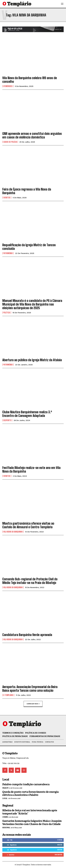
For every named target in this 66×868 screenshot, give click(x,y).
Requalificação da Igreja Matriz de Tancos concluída (29, 247)
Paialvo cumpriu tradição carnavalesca (26, 784)
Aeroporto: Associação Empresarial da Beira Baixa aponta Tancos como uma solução (30, 689)
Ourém (5, 817)
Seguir (60, 845)
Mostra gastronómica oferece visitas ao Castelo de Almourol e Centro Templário (28, 525)
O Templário (8, 695)
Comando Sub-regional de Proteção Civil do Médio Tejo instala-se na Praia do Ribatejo (30, 581)
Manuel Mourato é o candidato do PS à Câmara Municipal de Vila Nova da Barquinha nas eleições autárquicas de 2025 (32, 304)
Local (5, 798)
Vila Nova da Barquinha (13, 532)
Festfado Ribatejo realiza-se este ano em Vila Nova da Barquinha (31, 469)
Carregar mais (33, 704)
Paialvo (5, 788)
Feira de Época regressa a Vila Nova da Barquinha (27, 191)
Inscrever (58, 855)
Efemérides (8, 86)
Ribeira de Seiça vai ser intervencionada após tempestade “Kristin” (30, 812)
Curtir (60, 840)
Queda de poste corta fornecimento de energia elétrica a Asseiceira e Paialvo (30, 793)
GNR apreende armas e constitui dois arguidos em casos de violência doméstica (32, 135)
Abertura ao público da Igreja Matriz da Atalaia (32, 360)
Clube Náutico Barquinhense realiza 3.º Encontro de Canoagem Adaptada (27, 414)
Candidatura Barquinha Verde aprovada (27, 635)
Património (8, 253)
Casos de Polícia (10, 142)
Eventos (7, 198)
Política (7, 313)
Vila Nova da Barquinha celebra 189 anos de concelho (30, 80)
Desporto (7, 420)
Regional (6, 828)
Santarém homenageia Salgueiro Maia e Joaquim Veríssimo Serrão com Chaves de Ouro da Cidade (32, 822)
